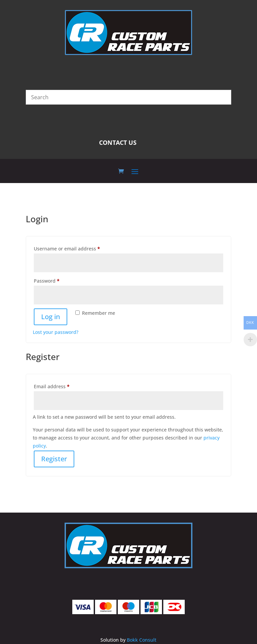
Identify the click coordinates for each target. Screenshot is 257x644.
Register (54, 459)
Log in (51, 317)
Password (57, 280)
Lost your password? (56, 332)
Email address (62, 386)
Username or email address (77, 248)
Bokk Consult (142, 640)
